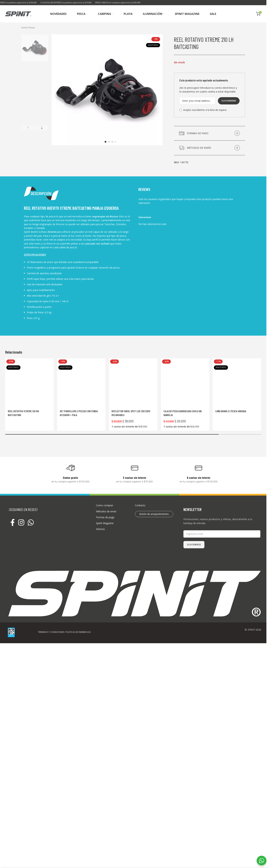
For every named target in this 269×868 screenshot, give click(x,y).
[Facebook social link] (13, 523)
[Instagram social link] (21, 523)
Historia (100, 529)
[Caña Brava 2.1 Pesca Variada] (237, 382)
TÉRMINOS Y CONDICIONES (51, 632)
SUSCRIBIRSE (194, 544)
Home (24, 28)
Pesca (32, 28)
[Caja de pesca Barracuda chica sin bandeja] (185, 382)
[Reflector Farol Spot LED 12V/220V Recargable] (133, 382)
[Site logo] (18, 14)
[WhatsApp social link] (31, 523)
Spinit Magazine (105, 523)
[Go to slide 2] (109, 142)
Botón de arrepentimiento (154, 514)
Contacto (140, 505)
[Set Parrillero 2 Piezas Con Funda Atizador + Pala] (81, 382)
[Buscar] (243, 14)
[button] (28, 128)
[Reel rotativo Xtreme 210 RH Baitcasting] (29, 382)
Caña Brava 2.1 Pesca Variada (231, 411)
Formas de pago (105, 517)
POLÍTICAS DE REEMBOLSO (78, 632)
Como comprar (105, 505)
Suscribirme (229, 101)
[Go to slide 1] (105, 142)
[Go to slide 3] (112, 142)
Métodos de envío (106, 511)
